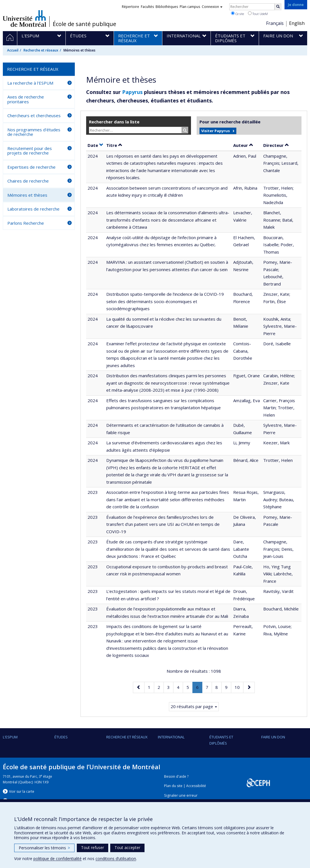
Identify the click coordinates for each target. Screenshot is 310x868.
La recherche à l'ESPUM (30, 83)
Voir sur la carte (22, 791)
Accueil (13, 50)
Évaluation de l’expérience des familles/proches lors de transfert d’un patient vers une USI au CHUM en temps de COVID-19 (163, 524)
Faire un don (273, 737)
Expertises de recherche (31, 167)
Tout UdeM (258, 14)
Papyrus (132, 92)
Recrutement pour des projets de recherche (30, 151)
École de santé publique (84, 24)
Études (61, 737)
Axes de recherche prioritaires (26, 99)
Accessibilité (196, 786)
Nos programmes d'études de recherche (34, 132)
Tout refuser (93, 847)
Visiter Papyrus (215, 131)
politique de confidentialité (58, 859)
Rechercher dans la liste (114, 122)
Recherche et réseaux (41, 50)
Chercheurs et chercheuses (34, 115)
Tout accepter (127, 847)
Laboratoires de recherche (33, 209)
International (171, 737)
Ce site (237, 14)
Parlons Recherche (26, 223)
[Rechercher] (278, 7)
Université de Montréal (25, 18)
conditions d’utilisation (116, 859)
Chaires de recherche (28, 181)
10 (239, 687)
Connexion (212, 7)
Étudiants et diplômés (221, 740)
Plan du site (173, 786)
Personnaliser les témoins (44, 848)
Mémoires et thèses (27, 195)
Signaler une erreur (181, 795)
